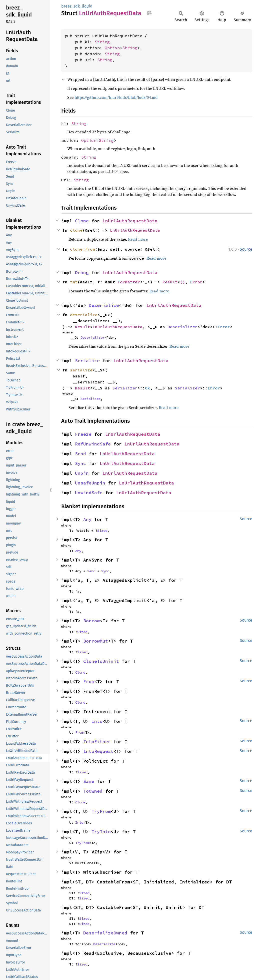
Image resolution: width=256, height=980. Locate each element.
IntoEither (97, 742)
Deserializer (182, 327)
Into (97, 721)
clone (76, 230)
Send (80, 454)
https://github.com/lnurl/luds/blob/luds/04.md (116, 97)
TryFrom (101, 811)
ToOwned (93, 791)
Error (196, 282)
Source (246, 249)
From (89, 681)
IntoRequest (98, 751)
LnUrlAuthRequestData (130, 221)
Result (170, 282)
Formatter (129, 282)
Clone (82, 221)
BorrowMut (96, 641)
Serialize (87, 361)
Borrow (91, 621)
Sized (102, 531)
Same (89, 781)
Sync (80, 463)
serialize (81, 370)
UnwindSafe (89, 493)
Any (87, 519)
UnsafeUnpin (90, 483)
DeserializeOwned (105, 933)
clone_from (82, 249)
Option (112, 48)
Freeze (83, 434)
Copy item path (149, 13)
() (182, 282)
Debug (82, 273)
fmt (74, 282)
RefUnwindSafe (93, 444)
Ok (147, 388)
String (102, 42)
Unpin (82, 473)
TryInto (101, 832)
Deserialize (104, 305)
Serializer (125, 388)
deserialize (84, 315)
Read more (138, 239)
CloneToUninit (101, 661)
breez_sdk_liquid (77, 6)
